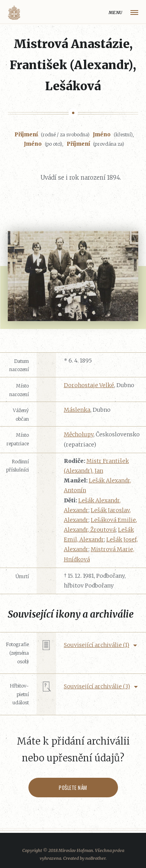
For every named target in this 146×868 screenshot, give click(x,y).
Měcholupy (79, 434)
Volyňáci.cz (14, 13)
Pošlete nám (73, 788)
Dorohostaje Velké (89, 385)
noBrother (95, 858)
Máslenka (77, 410)
